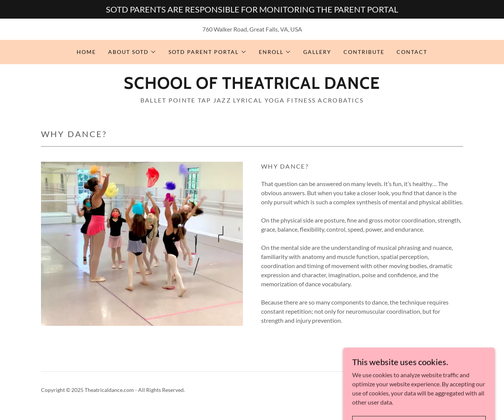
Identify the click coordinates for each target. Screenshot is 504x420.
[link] (252, 86)
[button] (132, 52)
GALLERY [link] (317, 52)
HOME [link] (86, 52)
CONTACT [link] (412, 52)
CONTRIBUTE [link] (364, 52)
